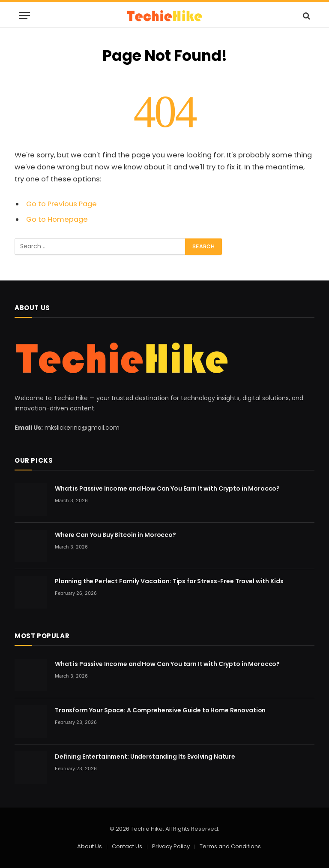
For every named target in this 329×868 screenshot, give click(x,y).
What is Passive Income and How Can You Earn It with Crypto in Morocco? (167, 488)
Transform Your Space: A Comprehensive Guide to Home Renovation (160, 710)
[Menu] (24, 16)
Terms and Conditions (230, 846)
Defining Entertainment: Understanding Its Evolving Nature (145, 756)
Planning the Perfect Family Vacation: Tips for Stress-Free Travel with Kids (169, 581)
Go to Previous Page (61, 204)
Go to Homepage (57, 219)
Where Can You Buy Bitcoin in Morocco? (115, 535)
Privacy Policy (171, 846)
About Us (90, 846)
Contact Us (127, 846)
